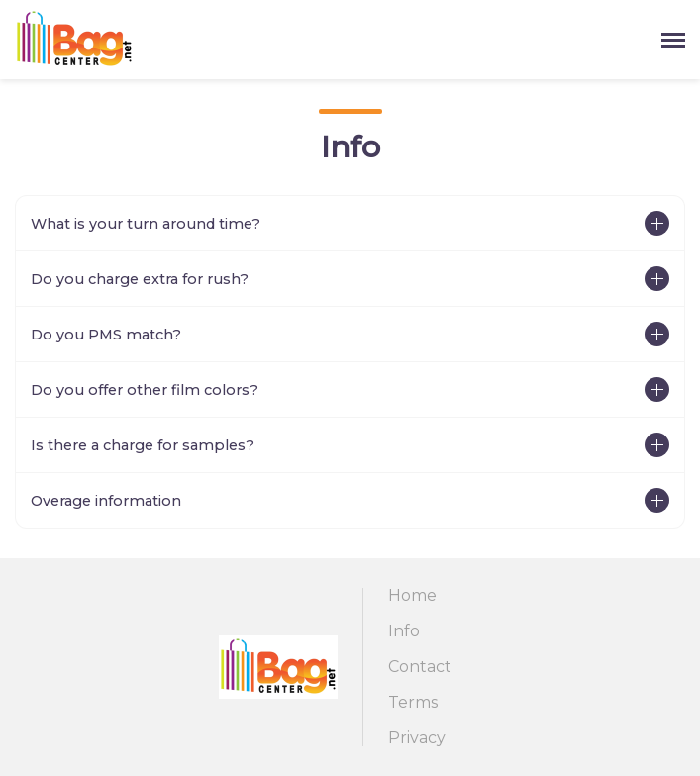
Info (404, 631)
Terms (413, 703)
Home (412, 596)
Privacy (417, 738)
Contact (420, 667)
